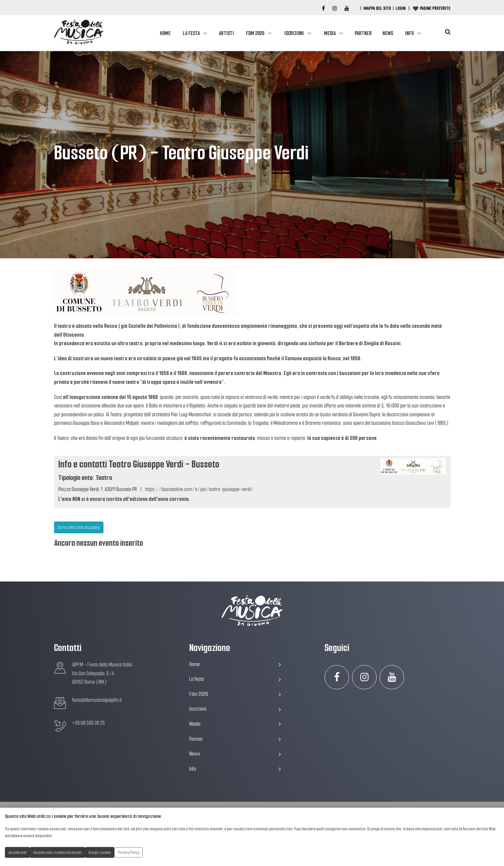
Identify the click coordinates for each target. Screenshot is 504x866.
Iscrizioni (294, 33)
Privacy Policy (129, 852)
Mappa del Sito (377, 8)
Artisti (226, 33)
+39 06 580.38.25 (88, 723)
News (388, 33)
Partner (363, 33)
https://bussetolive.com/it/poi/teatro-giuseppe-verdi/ (199, 489)
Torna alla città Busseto (79, 527)
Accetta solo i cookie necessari (58, 852)
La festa (191, 33)
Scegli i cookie (100, 852)
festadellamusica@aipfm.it (97, 700)
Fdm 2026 (255, 33)
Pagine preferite (435, 8)
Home (165, 33)
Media (330, 33)
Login (401, 8)
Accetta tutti (18, 852)
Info (409, 33)
